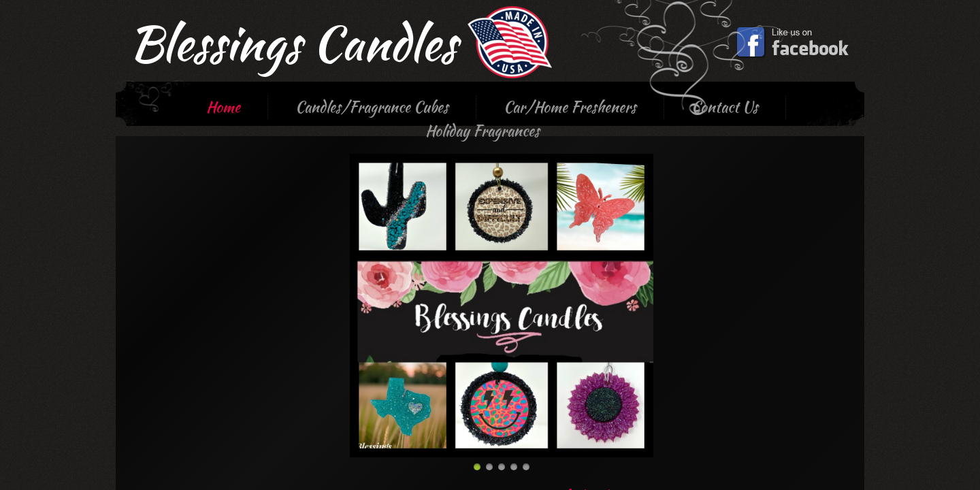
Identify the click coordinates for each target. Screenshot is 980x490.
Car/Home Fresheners (570, 107)
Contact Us (725, 107)
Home (223, 107)
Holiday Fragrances (483, 131)
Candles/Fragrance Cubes (372, 107)
